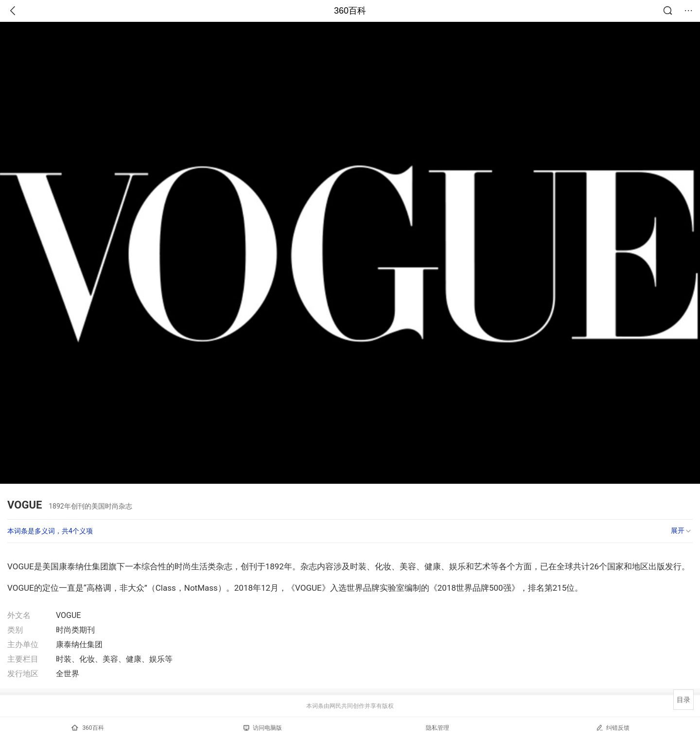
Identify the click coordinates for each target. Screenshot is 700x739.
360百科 (350, 11)
